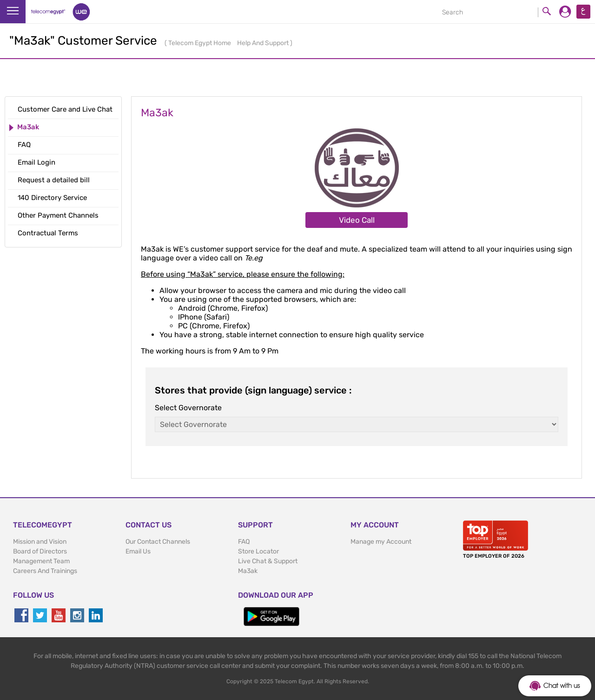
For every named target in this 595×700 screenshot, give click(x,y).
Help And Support (264, 43)
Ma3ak (248, 571)
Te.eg (254, 258)
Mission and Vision (40, 542)
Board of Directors (40, 551)
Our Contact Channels (158, 542)
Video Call (357, 220)
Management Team (41, 561)
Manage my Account (381, 542)
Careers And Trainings (45, 571)
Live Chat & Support (268, 561)
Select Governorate (188, 408)
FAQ (244, 542)
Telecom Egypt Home (200, 43)
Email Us (138, 551)
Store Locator (258, 551)
